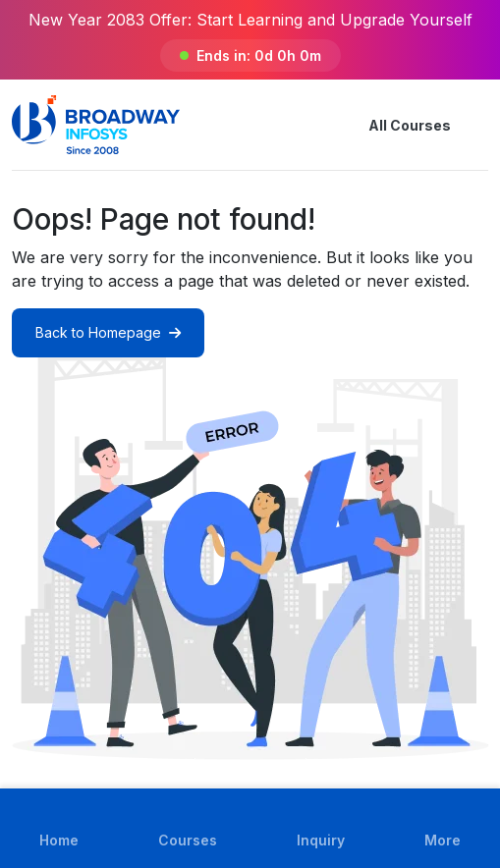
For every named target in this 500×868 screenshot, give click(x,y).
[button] (476, 125)
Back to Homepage (108, 332)
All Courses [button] (394, 125)
